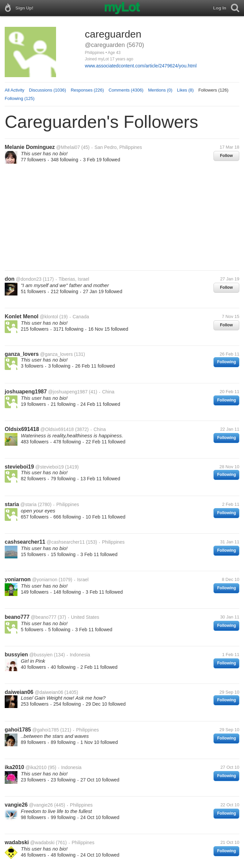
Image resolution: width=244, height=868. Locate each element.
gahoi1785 (18, 730)
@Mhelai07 (68, 147)
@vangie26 (41, 805)
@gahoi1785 (46, 730)
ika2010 (14, 767)
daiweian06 (19, 692)
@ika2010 (36, 767)
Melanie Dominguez (30, 147)
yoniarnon (18, 579)
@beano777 (44, 617)
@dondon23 (29, 279)
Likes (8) (185, 90)
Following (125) (20, 98)
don (10, 279)
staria (12, 504)
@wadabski (42, 843)
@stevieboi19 (50, 467)
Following (227, 362)
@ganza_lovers (56, 354)
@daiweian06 (49, 692)
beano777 (17, 617)
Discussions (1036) (47, 90)
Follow (227, 156)
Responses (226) (87, 90)
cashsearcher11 (25, 542)
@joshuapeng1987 (68, 392)
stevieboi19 (19, 467)
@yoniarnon (45, 580)
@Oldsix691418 (57, 429)
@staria (28, 504)
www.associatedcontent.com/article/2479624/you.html (141, 66)
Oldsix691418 (22, 429)
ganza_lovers (22, 354)
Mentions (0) (160, 90)
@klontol (49, 317)
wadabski (17, 842)
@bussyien (41, 655)
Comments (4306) (126, 90)
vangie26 (16, 805)
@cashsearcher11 (66, 542)
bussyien (16, 655)
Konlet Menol (21, 316)
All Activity (15, 90)
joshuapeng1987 (26, 392)
